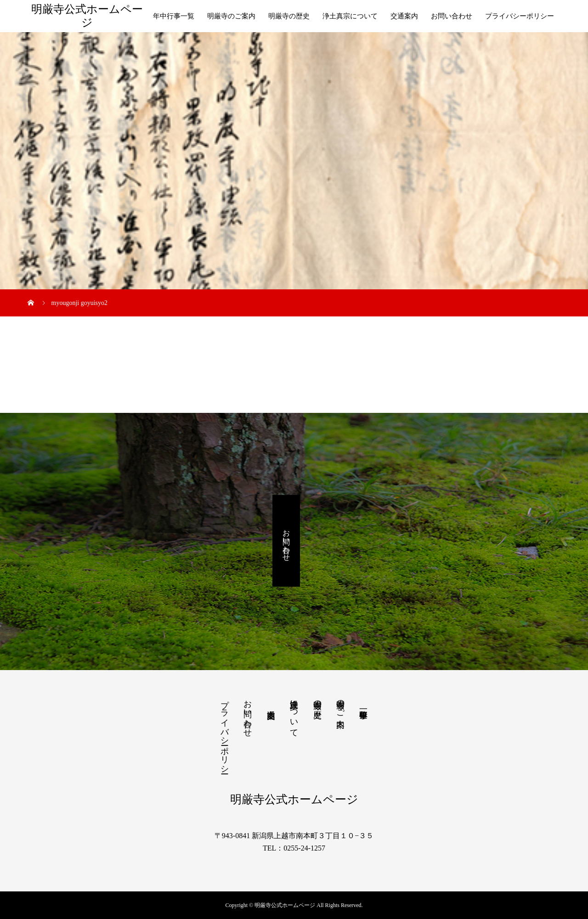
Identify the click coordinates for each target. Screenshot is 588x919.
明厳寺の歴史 (289, 16)
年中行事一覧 (174, 16)
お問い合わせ (452, 16)
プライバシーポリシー (520, 16)
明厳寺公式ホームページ (87, 16)
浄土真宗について (350, 16)
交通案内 (404, 16)
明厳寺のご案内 (231, 16)
